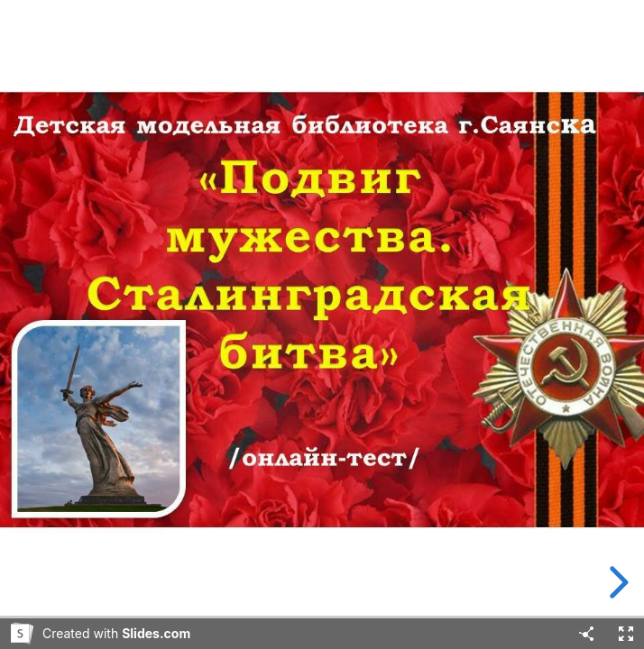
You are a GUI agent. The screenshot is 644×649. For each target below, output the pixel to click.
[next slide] (616, 582)
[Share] (586, 634)
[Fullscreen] (626, 634)
